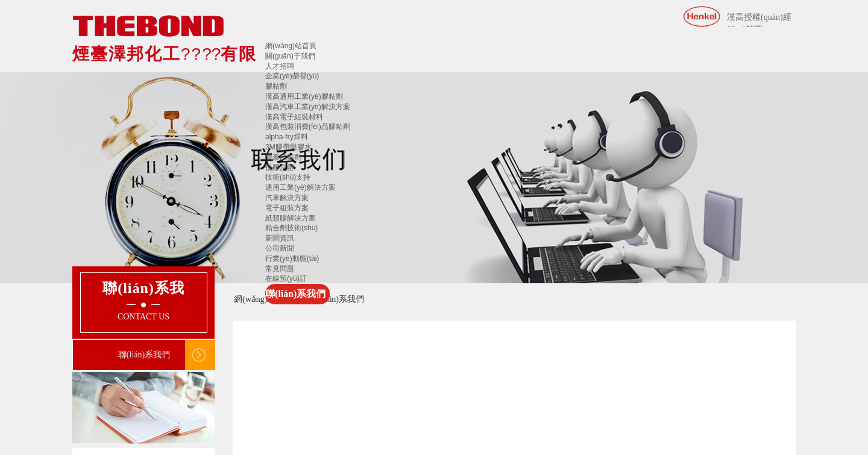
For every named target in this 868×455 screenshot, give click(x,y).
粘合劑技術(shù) (291, 228)
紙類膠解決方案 (291, 218)
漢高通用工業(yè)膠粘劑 (304, 96)
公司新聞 (280, 248)
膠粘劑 (276, 86)
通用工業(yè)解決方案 (300, 187)
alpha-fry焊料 (287, 137)
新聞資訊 (280, 238)
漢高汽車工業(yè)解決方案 (308, 107)
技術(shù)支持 (288, 177)
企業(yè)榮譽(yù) (292, 76)
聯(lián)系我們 (295, 294)
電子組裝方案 (287, 208)
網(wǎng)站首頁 (291, 46)
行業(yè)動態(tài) (292, 259)
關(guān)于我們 (290, 56)
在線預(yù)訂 (286, 278)
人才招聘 (280, 66)
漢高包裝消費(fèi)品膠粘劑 (308, 127)
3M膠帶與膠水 (288, 147)
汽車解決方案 (287, 198)
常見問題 (280, 269)
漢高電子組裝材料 (294, 117)
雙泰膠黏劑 (283, 157)
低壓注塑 (280, 168)
